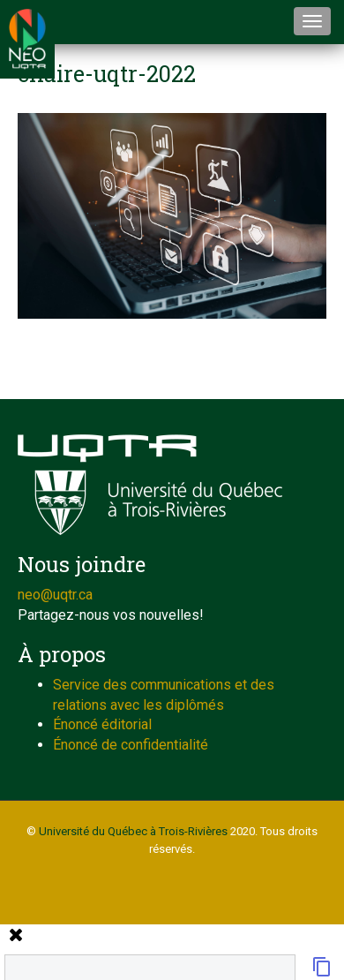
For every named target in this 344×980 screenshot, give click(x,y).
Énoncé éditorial (102, 724)
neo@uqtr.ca (55, 595)
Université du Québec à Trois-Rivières (133, 831)
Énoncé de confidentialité (131, 745)
